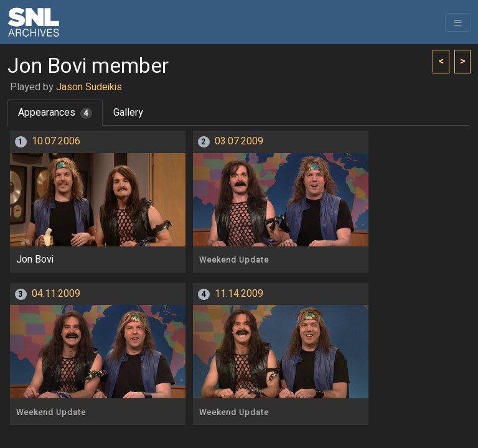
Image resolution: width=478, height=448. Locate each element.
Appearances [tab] (55, 113)
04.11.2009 (56, 294)
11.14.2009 (239, 294)
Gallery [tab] (128, 113)
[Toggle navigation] (458, 22)
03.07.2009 (239, 141)
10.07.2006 (56, 141)
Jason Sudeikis (89, 87)
